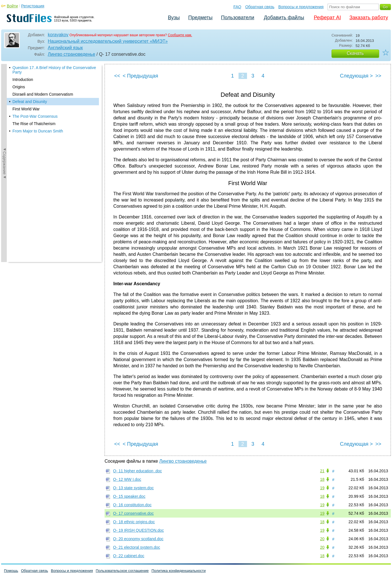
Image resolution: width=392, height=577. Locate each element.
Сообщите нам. (180, 35)
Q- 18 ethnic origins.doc (134, 522)
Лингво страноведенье (72, 54)
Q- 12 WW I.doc (127, 479)
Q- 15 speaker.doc (129, 496)
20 (322, 539)
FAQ (237, 7)
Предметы (200, 18)
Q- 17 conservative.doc (133, 513)
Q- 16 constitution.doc (132, 505)
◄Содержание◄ (5, 163)
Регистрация (33, 6)
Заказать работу (369, 18)
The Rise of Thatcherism (34, 124)
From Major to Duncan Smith (38, 131)
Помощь (11, 571)
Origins (19, 87)
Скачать (355, 53)
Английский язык (65, 48)
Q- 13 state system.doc (133, 488)
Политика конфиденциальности (179, 571)
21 (322, 471)
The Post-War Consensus (35, 116)
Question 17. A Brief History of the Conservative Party (54, 70)
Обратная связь (260, 7)
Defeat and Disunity (30, 102)
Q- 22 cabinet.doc (129, 556)
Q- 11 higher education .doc (137, 471)
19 (322, 488)
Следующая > (356, 76)
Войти (12, 6)
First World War (26, 109)
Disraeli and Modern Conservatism (43, 94)
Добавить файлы (284, 18)
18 (322, 479)
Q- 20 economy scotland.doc (138, 539)
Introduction (23, 80)
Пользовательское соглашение (122, 571)
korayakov (58, 35)
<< (117, 76)
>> (378, 76)
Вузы (174, 18)
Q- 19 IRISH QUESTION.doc (138, 530)
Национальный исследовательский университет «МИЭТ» (108, 41)
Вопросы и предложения (301, 7)
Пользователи (238, 18)
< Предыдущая (140, 76)
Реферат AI (327, 18)
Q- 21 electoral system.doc (137, 547)
